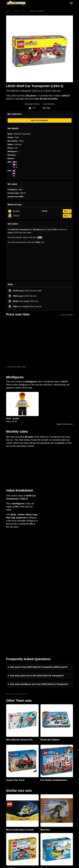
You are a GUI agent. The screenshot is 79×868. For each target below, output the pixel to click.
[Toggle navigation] (71, 3)
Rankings (16, 11)
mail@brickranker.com (10, 770)
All (3, 826)
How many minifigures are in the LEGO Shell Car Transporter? (39, 564)
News (4, 784)
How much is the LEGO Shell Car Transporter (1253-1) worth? (39, 547)
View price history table (17, 367)
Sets (4, 830)
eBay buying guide (9, 815)
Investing (5, 787)
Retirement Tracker (9, 812)
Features (5, 798)
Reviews (5, 791)
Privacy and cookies (10, 801)
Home (8, 11)
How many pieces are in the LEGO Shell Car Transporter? (37, 556)
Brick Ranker (9, 761)
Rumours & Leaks (9, 794)
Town (24, 11)
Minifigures (6, 833)
